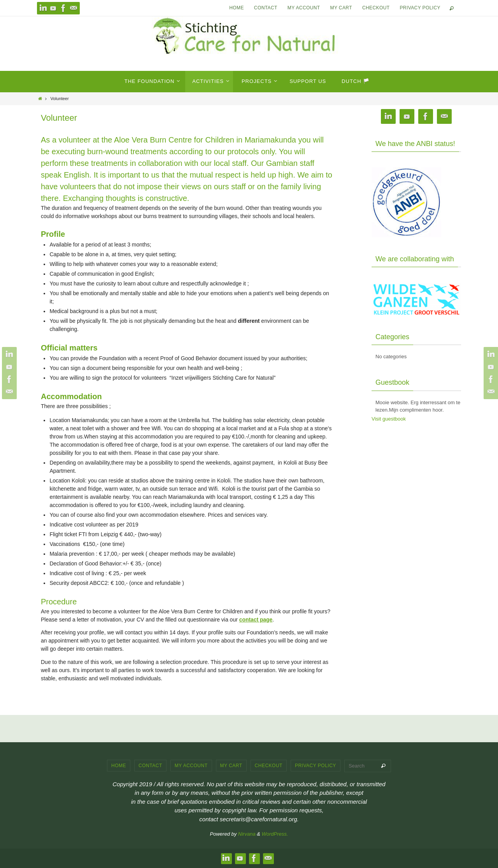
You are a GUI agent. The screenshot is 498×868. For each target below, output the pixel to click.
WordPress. (275, 834)
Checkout (376, 8)
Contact (266, 8)
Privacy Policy (420, 8)
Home (237, 8)
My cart (341, 8)
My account (304, 8)
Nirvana (247, 834)
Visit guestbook (389, 419)
